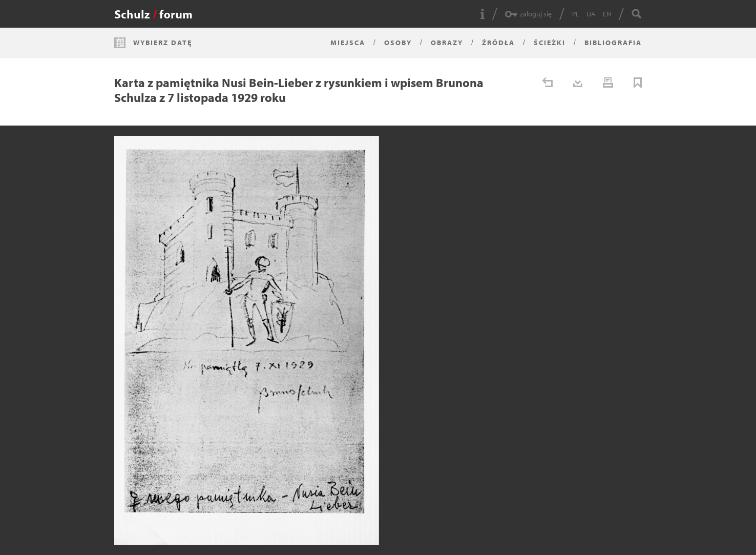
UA (591, 14)
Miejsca (348, 43)
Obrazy (447, 43)
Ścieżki (550, 43)
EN (607, 14)
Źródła (498, 43)
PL (576, 14)
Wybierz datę (163, 43)
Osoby (398, 43)
